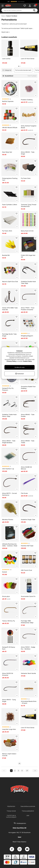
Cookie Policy (27, 361)
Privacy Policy (11, 361)
